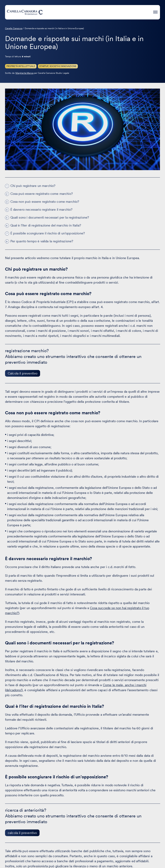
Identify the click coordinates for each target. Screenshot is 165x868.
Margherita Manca (24, 73)
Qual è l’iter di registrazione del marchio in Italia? (46, 225)
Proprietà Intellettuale (21, 66)
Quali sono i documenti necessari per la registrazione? (50, 217)
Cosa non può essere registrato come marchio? (45, 202)
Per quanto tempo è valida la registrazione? (42, 241)
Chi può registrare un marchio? (33, 186)
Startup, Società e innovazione (58, 66)
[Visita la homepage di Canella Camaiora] (25, 12)
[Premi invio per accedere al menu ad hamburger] (155, 12)
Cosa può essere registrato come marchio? (42, 194)
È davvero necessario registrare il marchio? (42, 209)
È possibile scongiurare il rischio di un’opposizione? (48, 233)
